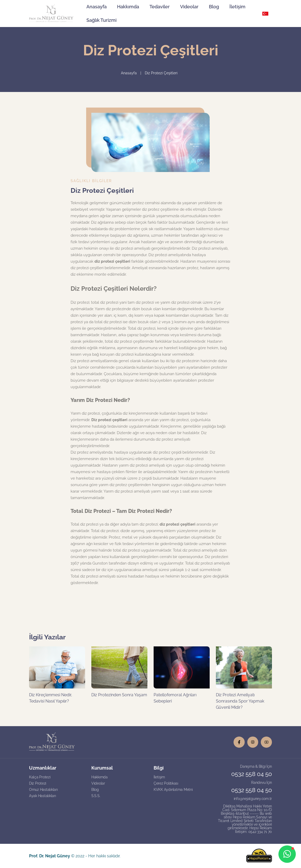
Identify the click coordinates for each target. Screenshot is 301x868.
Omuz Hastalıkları (43, 790)
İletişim (237, 7)
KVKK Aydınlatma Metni (173, 790)
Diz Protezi (38, 783)
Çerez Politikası (166, 783)
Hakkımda (128, 7)
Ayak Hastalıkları (43, 796)
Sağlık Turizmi (101, 20)
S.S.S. (96, 796)
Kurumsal (102, 768)
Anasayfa (97, 7)
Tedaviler (160, 7)
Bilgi (159, 768)
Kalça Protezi (40, 777)
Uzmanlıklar (43, 768)
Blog (214, 7)
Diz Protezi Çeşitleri (161, 73)
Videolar (189, 7)
